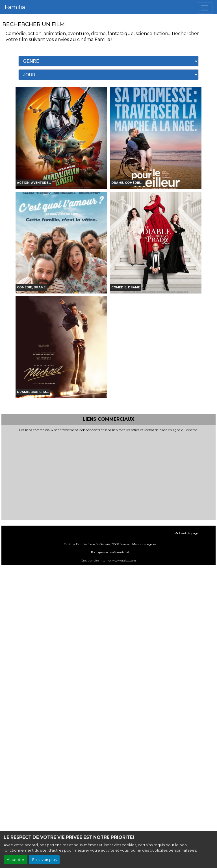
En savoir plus (44, 860)
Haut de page (187, 533)
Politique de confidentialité (110, 552)
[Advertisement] (108, 475)
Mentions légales (144, 544)
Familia (15, 7)
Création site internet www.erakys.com (108, 561)
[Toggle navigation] (205, 8)
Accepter (16, 860)
